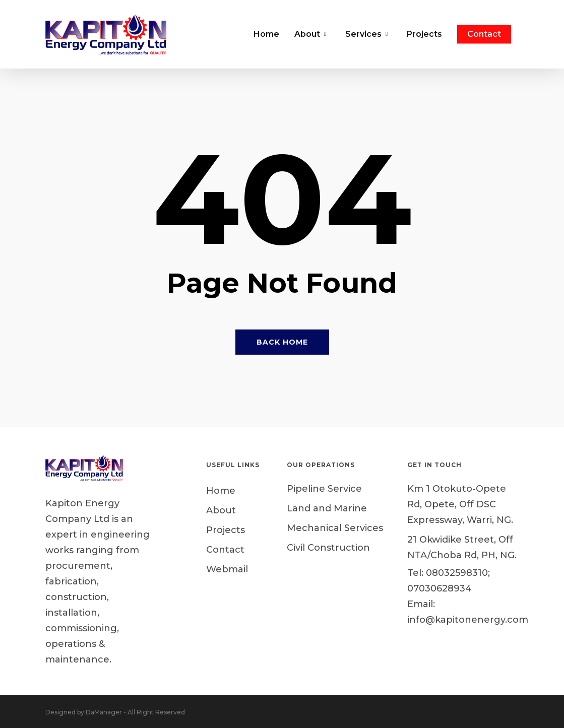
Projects (226, 530)
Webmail (227, 569)
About (221, 510)
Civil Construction (328, 548)
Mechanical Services (335, 528)
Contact (225, 550)
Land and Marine (327, 508)
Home (221, 491)
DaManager (104, 712)
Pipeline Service (324, 489)
